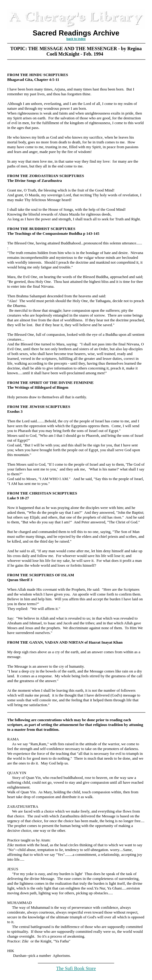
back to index (76, 39)
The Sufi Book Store (76, 968)
